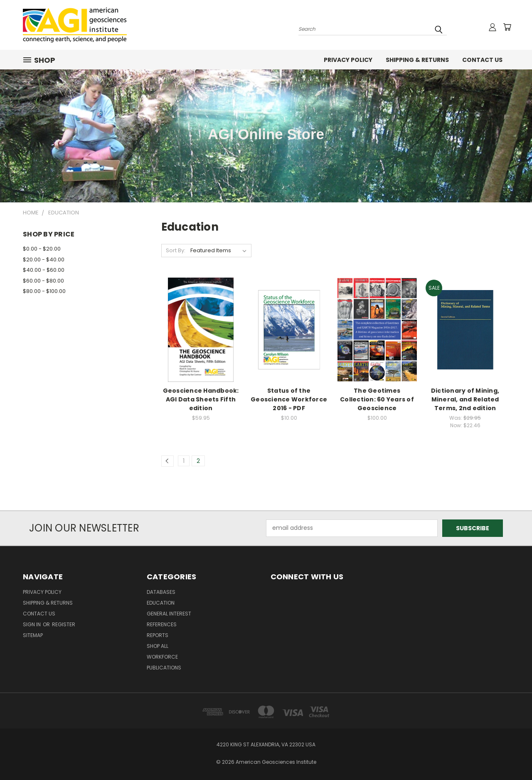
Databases (161, 592)
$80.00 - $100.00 (44, 291)
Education (161, 603)
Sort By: (176, 250)
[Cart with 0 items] (507, 27)
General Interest (169, 614)
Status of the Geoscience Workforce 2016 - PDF (289, 399)
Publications (164, 668)
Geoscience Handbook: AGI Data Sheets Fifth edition (201, 399)
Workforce (162, 657)
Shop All (158, 646)
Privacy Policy (348, 60)
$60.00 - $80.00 (43, 281)
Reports (158, 635)
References (162, 624)
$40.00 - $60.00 (44, 270)
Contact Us (482, 60)
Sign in (32, 624)
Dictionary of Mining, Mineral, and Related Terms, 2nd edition (465, 399)
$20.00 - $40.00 (44, 260)
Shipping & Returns (417, 60)
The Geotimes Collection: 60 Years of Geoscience (377, 399)
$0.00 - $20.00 (42, 249)
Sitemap (33, 635)
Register (64, 624)
